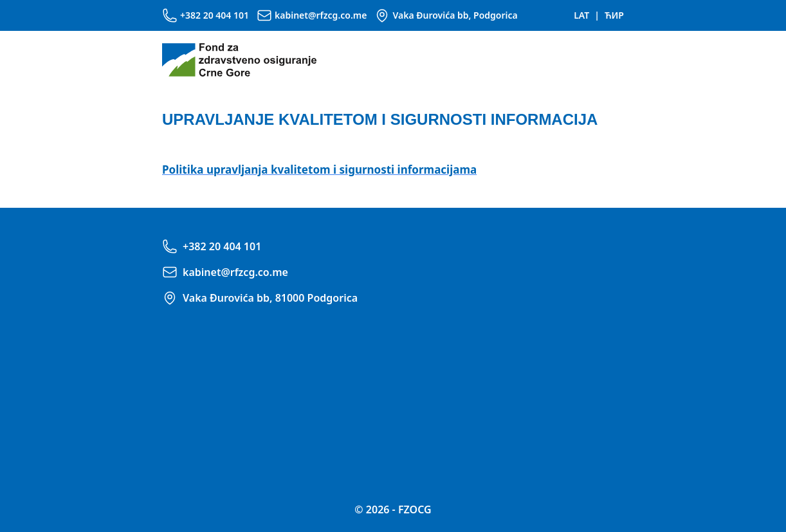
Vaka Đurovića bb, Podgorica (455, 15)
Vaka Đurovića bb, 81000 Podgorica (270, 298)
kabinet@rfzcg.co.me (321, 15)
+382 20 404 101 (215, 15)
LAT (581, 15)
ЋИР (614, 15)
